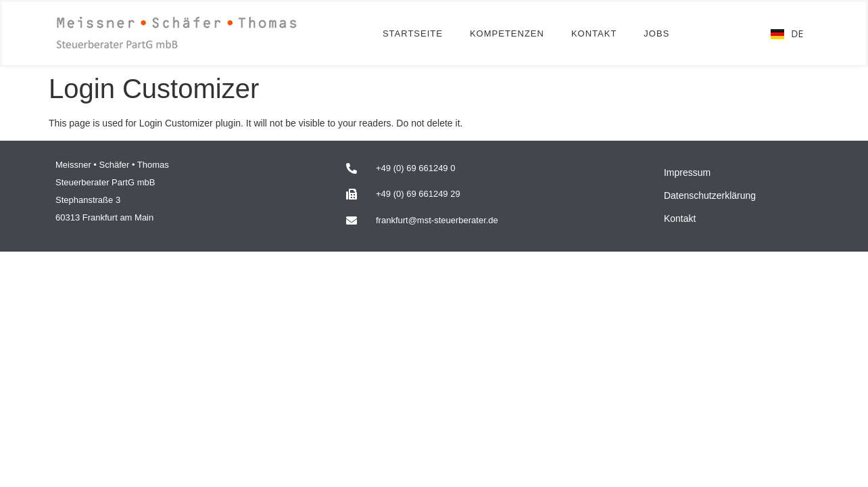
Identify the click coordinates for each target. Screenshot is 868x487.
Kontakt (594, 33)
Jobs (656, 33)
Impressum (687, 172)
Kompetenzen (507, 33)
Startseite (413, 33)
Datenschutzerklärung (710, 195)
